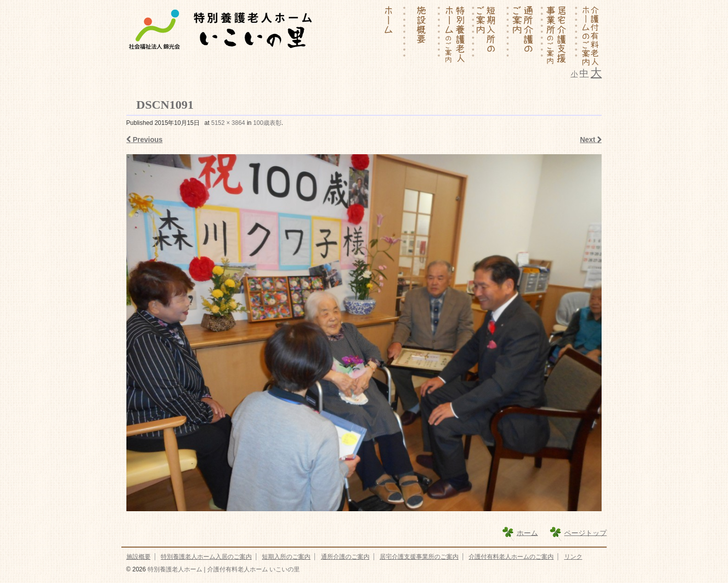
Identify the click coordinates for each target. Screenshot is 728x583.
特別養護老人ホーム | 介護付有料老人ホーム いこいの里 (222, 569)
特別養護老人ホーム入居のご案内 (206, 557)
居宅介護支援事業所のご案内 (419, 557)
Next (591, 140)
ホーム (527, 532)
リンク (573, 557)
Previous (145, 140)
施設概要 (139, 557)
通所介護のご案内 (345, 557)
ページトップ (585, 532)
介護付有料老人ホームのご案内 (511, 557)
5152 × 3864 (228, 123)
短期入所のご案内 (286, 557)
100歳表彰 (267, 123)
